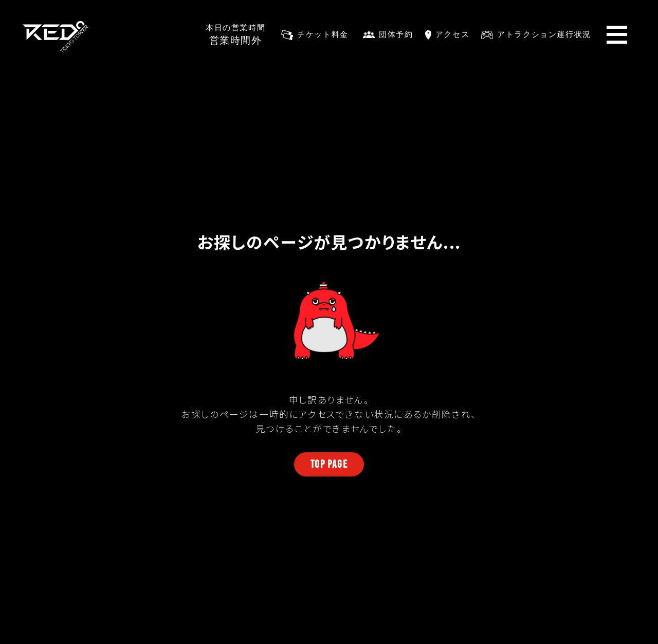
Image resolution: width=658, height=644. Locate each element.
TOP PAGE (329, 464)
